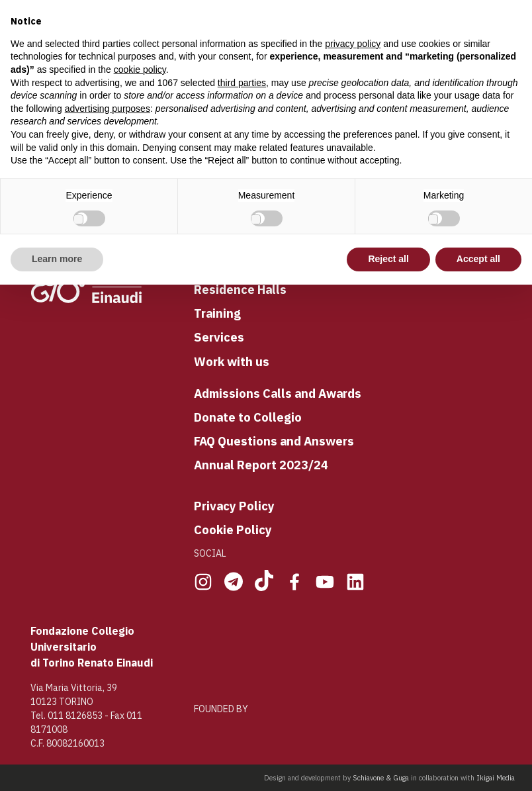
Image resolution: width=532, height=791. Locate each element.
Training (217, 313)
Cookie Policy (233, 530)
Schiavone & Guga (381, 778)
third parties (242, 83)
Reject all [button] (388, 259)
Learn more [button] (57, 259)
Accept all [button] (478, 259)
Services (219, 337)
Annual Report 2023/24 (261, 465)
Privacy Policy (234, 506)
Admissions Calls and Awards (278, 393)
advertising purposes (108, 109)
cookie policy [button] (140, 70)
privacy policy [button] (353, 44)
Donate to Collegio (248, 417)
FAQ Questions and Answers (274, 441)
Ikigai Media (496, 778)
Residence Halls (240, 289)
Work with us (232, 361)
